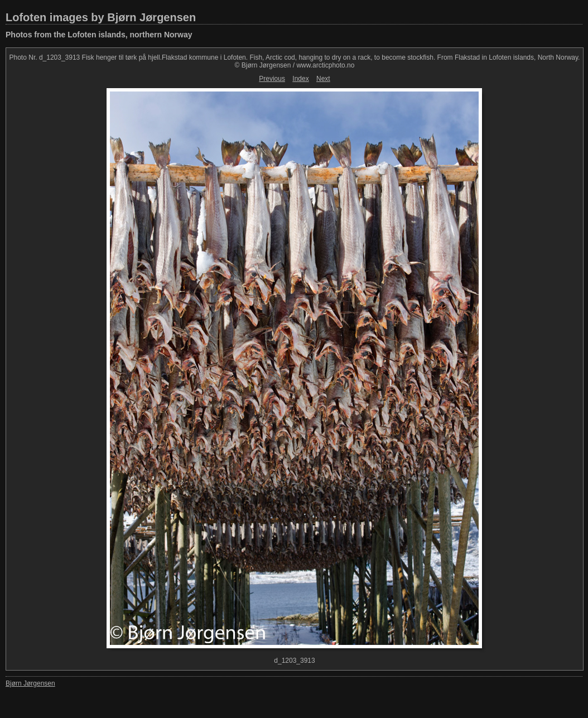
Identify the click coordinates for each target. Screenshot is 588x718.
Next (323, 79)
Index (300, 79)
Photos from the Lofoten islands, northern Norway (99, 35)
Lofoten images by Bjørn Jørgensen (101, 17)
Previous (272, 79)
